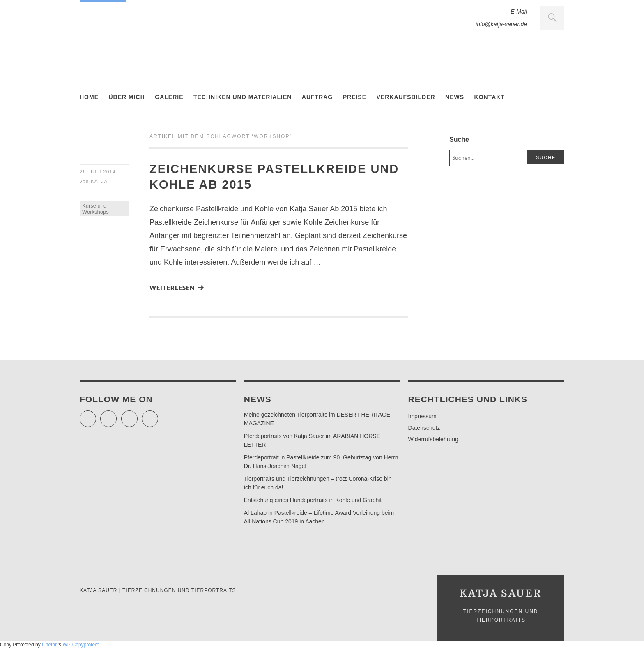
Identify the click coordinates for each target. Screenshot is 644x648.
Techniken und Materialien (243, 97)
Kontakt (490, 97)
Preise (355, 97)
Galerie (169, 97)
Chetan (50, 645)
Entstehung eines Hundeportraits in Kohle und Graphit (313, 500)
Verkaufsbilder (406, 97)
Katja (99, 182)
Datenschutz (424, 428)
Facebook (116, 415)
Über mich (126, 97)
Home (89, 97)
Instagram (137, 415)
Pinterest (158, 415)
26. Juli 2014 (98, 172)
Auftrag (317, 97)
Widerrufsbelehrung (433, 439)
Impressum (422, 416)
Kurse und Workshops (95, 209)
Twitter (96, 415)
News (455, 97)
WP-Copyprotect (80, 645)
